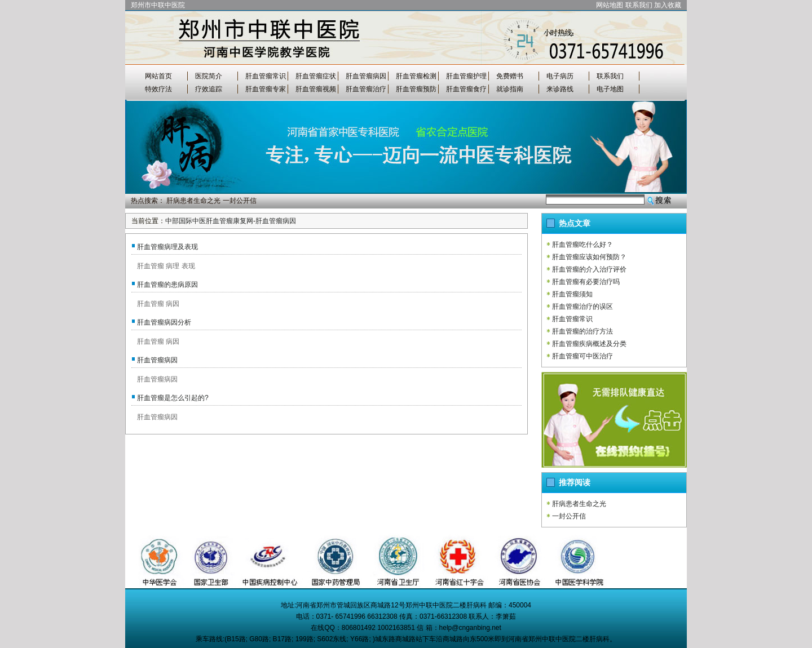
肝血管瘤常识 (266, 76)
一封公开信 (240, 201)
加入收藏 (668, 5)
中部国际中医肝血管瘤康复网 (209, 221)
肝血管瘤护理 (466, 76)
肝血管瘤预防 (416, 89)
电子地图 (610, 89)
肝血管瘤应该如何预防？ (589, 257)
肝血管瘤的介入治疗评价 (589, 269)
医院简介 (209, 76)
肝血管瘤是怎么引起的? (173, 398)
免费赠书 (510, 76)
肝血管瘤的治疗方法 (582, 331)
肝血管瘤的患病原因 (167, 285)
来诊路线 (560, 89)
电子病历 (560, 76)
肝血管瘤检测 (416, 76)
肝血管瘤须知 (572, 294)
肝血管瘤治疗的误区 (582, 307)
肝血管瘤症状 (316, 76)
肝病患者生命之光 (193, 201)
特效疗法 (158, 89)
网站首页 (158, 76)
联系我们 (639, 5)
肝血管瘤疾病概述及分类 (589, 344)
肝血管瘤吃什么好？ (582, 245)
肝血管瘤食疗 (466, 89)
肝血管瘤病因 (366, 76)
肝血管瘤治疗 (366, 89)
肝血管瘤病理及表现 (167, 247)
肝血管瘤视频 (316, 89)
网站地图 (610, 5)
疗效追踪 (209, 89)
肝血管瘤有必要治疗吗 (586, 282)
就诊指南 (510, 89)
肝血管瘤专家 (266, 89)
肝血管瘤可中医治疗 (582, 356)
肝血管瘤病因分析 (164, 322)
